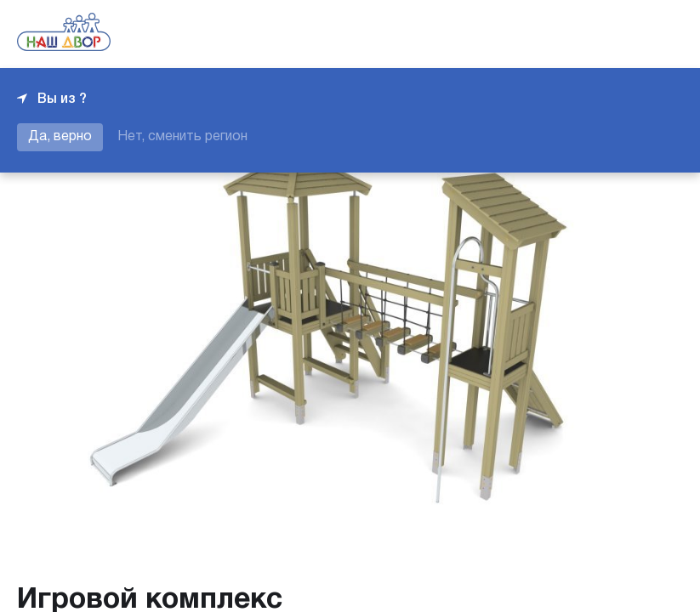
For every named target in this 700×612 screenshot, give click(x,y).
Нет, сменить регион (182, 137)
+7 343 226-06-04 (625, 34)
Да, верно (60, 137)
